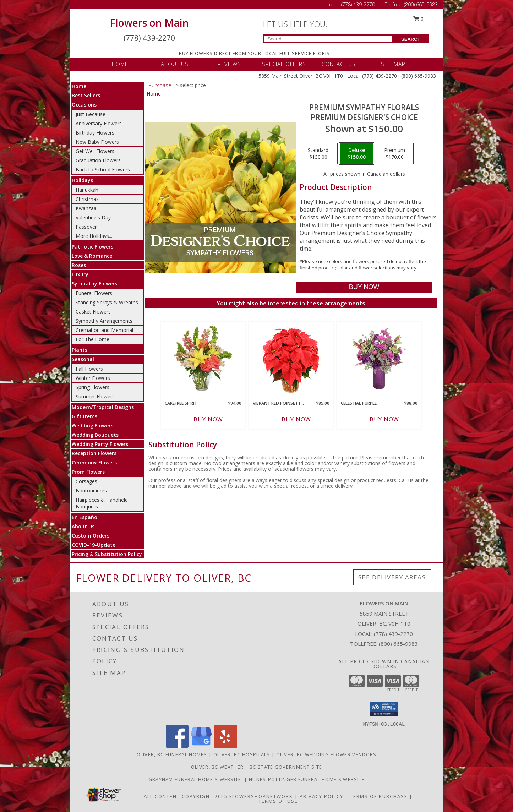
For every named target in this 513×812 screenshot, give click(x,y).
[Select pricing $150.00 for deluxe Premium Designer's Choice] (356, 154)
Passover (86, 227)
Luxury (80, 274)
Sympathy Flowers (94, 284)
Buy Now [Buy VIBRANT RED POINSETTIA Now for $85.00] (296, 419)
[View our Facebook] (177, 746)
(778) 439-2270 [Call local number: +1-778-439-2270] (393, 634)
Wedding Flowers (92, 426)
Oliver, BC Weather (217, 767)
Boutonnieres (91, 491)
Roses (79, 265)
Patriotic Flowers (92, 247)
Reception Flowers (94, 453)
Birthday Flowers (95, 133)
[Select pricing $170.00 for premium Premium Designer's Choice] (395, 154)
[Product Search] (328, 39)
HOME (120, 64)
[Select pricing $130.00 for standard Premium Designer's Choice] (318, 154)
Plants (80, 350)
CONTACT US (339, 64)
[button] (384, 709)
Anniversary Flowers (99, 123)
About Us (83, 526)
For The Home (92, 339)
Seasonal (83, 359)
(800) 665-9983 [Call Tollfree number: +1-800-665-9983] (421, 4)
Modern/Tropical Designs (103, 407)
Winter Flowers (93, 378)
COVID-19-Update (94, 545)
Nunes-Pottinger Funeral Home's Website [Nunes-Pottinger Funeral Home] (307, 779)
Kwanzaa (86, 208)
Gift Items (84, 416)
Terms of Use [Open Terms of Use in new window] (278, 801)
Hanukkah (87, 190)
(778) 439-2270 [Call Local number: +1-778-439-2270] (359, 4)
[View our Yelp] (225, 746)
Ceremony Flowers (94, 462)
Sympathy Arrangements (104, 321)
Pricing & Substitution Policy (107, 554)
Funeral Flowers (94, 293)
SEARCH (411, 39)
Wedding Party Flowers (100, 444)
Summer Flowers (95, 396)
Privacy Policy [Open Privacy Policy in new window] (321, 796)
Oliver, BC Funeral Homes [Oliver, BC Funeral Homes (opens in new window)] (172, 754)
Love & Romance (92, 256)
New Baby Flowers (97, 142)
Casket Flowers (93, 312)
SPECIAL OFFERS (284, 64)
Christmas (87, 199)
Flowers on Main (149, 23)
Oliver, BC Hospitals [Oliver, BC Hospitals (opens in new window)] (242, 754)
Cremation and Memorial (104, 330)
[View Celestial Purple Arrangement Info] (379, 359)
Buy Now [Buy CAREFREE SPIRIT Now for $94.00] (208, 419)
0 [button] (418, 19)
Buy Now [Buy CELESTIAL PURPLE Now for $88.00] (384, 419)
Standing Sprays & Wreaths (107, 302)
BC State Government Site (286, 767)
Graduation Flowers (98, 160)
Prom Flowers (88, 472)
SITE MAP (393, 64)
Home (79, 86)
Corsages (86, 481)
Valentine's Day (93, 217)
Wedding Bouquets (95, 435)
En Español (85, 517)
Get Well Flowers (95, 151)
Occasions (84, 105)
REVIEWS (229, 64)
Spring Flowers (92, 387)
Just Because (91, 114)
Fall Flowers (89, 369)
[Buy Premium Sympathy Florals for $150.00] (364, 287)
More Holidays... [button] (94, 236)
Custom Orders (91, 536)
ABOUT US (175, 64)
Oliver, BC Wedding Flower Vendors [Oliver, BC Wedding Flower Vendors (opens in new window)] (326, 754)
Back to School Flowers (103, 170)
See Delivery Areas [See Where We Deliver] (392, 577)
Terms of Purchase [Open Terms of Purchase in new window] (379, 796)
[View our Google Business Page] (201, 746)
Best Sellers (86, 95)
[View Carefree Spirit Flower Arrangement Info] (203, 359)
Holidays (82, 180)
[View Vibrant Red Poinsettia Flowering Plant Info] (291, 359)
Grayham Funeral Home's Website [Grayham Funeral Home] (197, 779)
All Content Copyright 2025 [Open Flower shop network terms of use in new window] (186, 796)
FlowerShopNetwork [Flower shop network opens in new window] (261, 796)
